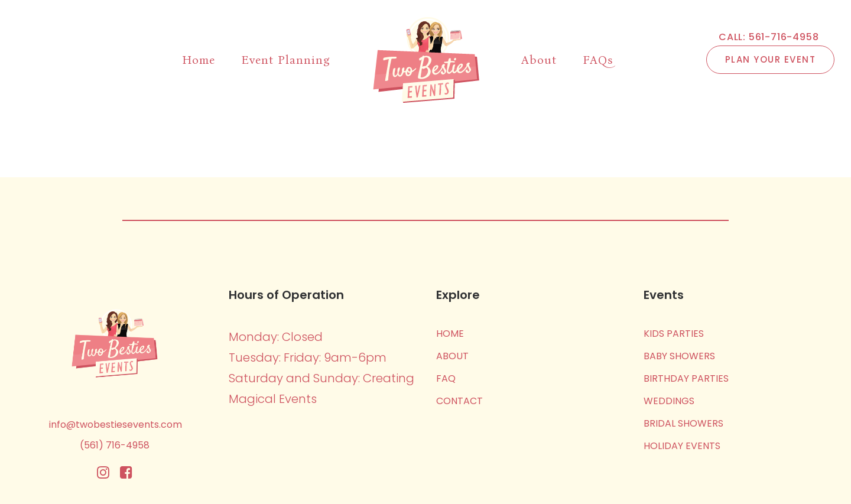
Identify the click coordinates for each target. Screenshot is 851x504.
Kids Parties (674, 334)
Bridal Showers (683, 423)
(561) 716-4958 (115, 445)
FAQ (446, 378)
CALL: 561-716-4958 (769, 37)
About (539, 60)
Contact (459, 401)
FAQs (598, 60)
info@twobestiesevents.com (116, 425)
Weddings (669, 401)
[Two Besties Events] (426, 60)
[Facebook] (126, 475)
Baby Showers (679, 356)
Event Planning (286, 60)
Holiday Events (682, 446)
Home (199, 60)
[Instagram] (103, 475)
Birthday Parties (686, 378)
